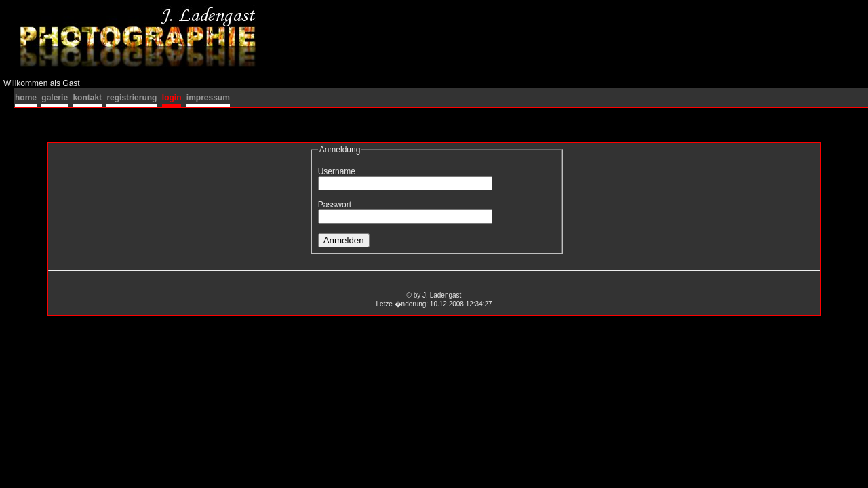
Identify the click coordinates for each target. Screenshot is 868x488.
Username (337, 171)
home (26, 98)
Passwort (335, 205)
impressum (208, 98)
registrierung (132, 98)
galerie (55, 98)
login (172, 98)
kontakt (87, 98)
